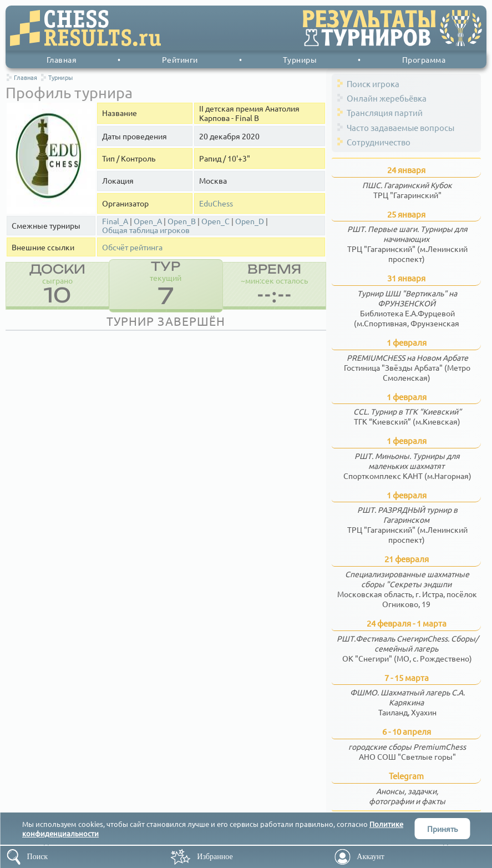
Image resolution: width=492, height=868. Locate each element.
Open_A (148, 221)
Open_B (182, 221)
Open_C (215, 221)
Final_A (115, 221)
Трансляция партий (385, 112)
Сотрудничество (379, 142)
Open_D (250, 221)
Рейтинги (180, 59)
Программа (424, 59)
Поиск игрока (373, 84)
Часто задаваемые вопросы (400, 127)
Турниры (300, 59)
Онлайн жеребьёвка (387, 98)
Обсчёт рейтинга (132, 247)
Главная (62, 59)
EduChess (216, 203)
